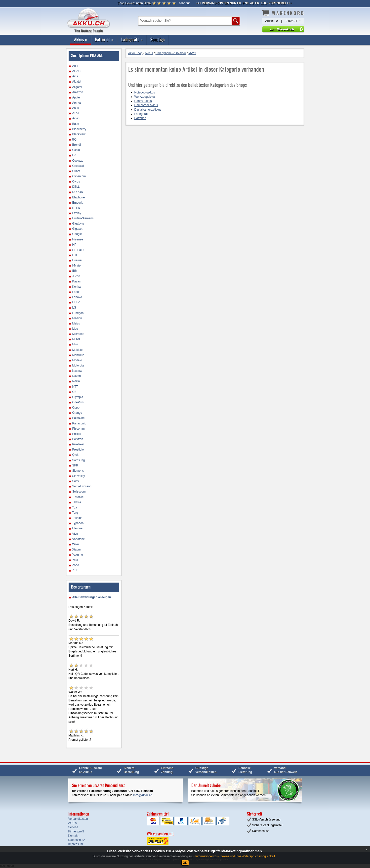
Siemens (78, 471)
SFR (75, 465)
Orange (77, 413)
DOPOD (78, 192)
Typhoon (78, 523)
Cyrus (76, 182)
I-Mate (77, 266)
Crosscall (78, 166)
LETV (76, 302)
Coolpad (78, 161)
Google (77, 234)
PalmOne (79, 418)
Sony (76, 481)
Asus (76, 108)
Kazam (77, 281)
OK (185, 863)
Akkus (81, 39)
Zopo (76, 565)
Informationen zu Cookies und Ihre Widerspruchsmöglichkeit (235, 856)
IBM (75, 271)
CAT (75, 155)
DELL (76, 187)
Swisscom (79, 492)
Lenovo (77, 297)
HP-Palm (78, 250)
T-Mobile (78, 497)
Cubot (76, 171)
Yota (75, 560)
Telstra (77, 502)
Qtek (75, 455)
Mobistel (78, 350)
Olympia (78, 397)
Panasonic (79, 423)
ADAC (76, 71)
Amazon (78, 92)
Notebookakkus (145, 92)
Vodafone (79, 539)
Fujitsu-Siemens (83, 218)
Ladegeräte (132, 39)
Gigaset (77, 229)
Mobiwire (78, 355)
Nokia (76, 381)
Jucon (76, 276)
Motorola (78, 365)
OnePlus (78, 402)
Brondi (77, 145)
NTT (75, 387)
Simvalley (79, 476)
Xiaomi (77, 549)
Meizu (76, 323)
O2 (74, 392)
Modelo (77, 360)
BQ (74, 139)
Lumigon (78, 313)
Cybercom (79, 176)
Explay (77, 213)
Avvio (76, 118)
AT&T (76, 113)
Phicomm (79, 429)
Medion (77, 318)
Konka (77, 287)
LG (74, 308)
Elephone (79, 197)
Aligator (77, 87)
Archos (77, 103)
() (134, 3)
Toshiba (77, 518)
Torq (75, 513)
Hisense (78, 239)
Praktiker (78, 444)
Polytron (78, 439)
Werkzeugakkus (145, 97)
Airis (75, 76)
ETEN (76, 208)
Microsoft (78, 334)
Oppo (76, 408)
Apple (76, 97)
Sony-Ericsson (82, 486)
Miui (75, 344)
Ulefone (77, 528)
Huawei (77, 260)
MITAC (77, 339)
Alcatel (77, 82)
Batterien (104, 39)
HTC (75, 255)
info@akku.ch (143, 795)
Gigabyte (78, 224)
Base (76, 124)
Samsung (79, 460)
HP (74, 245)
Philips (77, 434)
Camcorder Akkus (146, 105)
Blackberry (79, 129)
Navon (77, 376)
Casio (76, 150)
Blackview (79, 134)
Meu (75, 329)
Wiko (76, 544)
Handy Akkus (143, 101)
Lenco (76, 292)
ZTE (75, 570)
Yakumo (78, 555)
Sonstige (158, 39)
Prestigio (78, 450)
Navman (78, 371)
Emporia (78, 203)
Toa (75, 507)
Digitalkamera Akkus (148, 110)
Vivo (75, 534)
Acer (75, 66)
